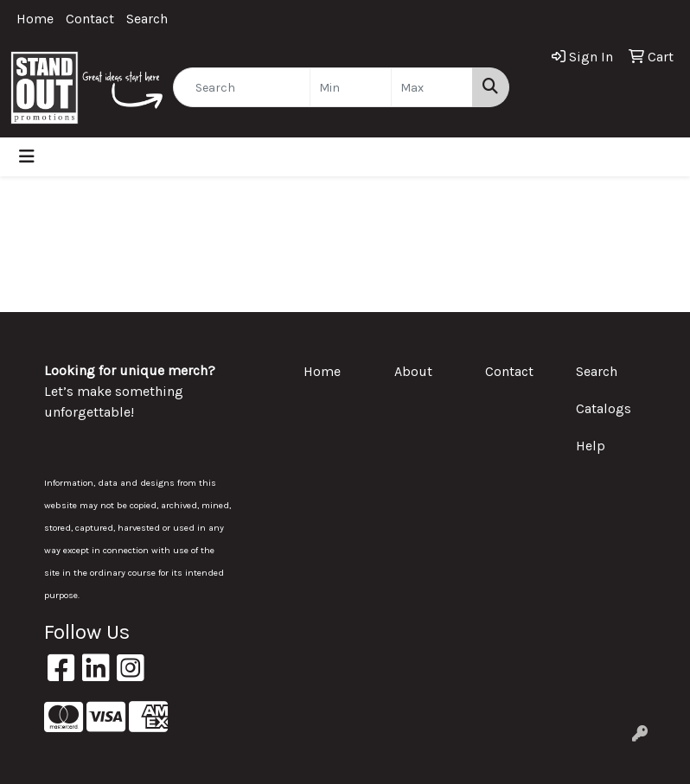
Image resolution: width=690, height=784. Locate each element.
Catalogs (604, 408)
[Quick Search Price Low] (351, 87)
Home (35, 19)
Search (147, 19)
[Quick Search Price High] (432, 87)
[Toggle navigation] (27, 157)
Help (591, 446)
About (413, 371)
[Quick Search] (242, 87)
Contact (90, 19)
